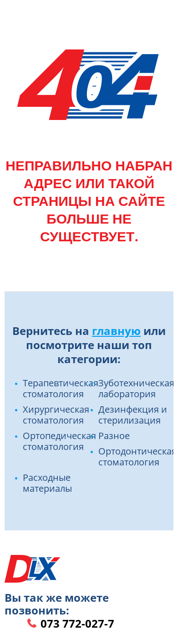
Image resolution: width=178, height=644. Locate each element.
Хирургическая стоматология (56, 415)
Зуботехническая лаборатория (136, 388)
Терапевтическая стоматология (61, 388)
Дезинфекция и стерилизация (133, 415)
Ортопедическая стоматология (59, 441)
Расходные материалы (47, 483)
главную (116, 331)
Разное (114, 436)
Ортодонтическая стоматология (137, 457)
